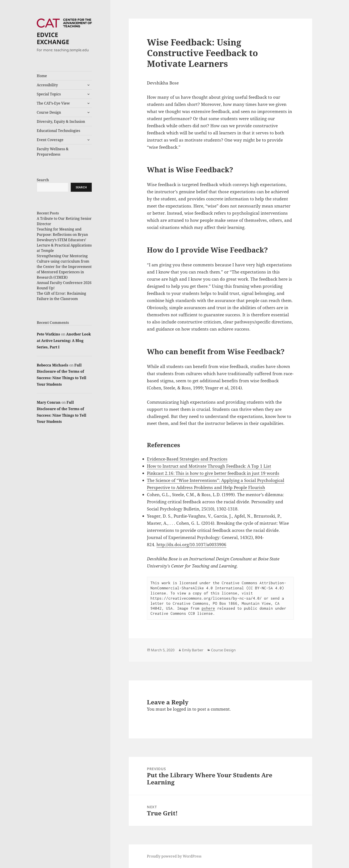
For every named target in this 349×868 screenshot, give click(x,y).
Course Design (49, 112)
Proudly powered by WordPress (174, 856)
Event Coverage (50, 140)
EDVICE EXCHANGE (53, 38)
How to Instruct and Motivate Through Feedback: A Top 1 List (209, 466)
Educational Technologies (58, 131)
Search (43, 180)
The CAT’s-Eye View (53, 103)
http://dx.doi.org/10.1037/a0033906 (191, 545)
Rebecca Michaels (53, 365)
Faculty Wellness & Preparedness (53, 152)
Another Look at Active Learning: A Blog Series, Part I (64, 341)
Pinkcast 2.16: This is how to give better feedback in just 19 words (213, 473)
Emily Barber (193, 650)
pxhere (208, 608)
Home (42, 76)
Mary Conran (49, 402)
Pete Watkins (48, 334)
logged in (182, 709)
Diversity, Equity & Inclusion (61, 121)
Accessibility (47, 85)
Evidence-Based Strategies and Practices (187, 459)
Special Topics (49, 94)
